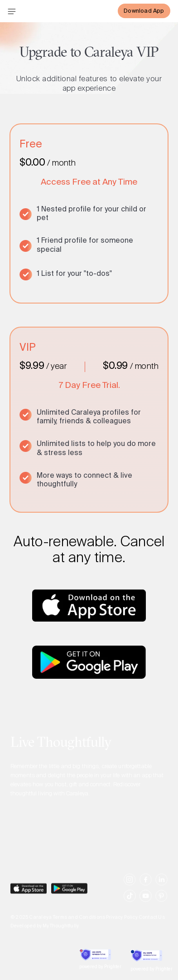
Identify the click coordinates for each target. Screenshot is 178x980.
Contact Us (152, 922)
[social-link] (130, 884)
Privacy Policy (122, 922)
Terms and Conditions (79, 922)
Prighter (113, 967)
